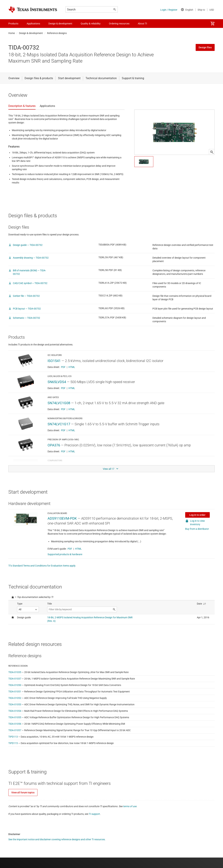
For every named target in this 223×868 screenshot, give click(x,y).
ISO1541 (54, 361)
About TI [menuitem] (142, 24)
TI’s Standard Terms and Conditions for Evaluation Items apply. (42, 566)
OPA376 (54, 445)
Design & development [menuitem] (60, 24)
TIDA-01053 (15, 704)
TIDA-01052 (15, 698)
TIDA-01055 (15, 717)
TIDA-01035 (15, 672)
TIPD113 (13, 737)
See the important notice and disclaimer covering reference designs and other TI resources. (57, 839)
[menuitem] (213, 24)
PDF (63, 367)
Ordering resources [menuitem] (119, 24)
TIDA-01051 (15, 692)
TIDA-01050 (15, 685)
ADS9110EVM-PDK (62, 518)
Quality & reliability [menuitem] (91, 24)
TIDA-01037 (15, 679)
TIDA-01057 (15, 730)
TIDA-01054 (15, 711)
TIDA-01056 (15, 724)
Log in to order (197, 515)
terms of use (130, 806)
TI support (94, 814)
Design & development (31, 33)
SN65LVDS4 (57, 382)
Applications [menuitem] (33, 24)
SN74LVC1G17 (59, 424)
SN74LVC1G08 (59, 403)
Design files (205, 47)
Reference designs (57, 33)
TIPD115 (13, 743)
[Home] (33, 10)
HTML (72, 367)
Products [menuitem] (13, 24)
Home (12, 33)
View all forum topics (23, 792)
